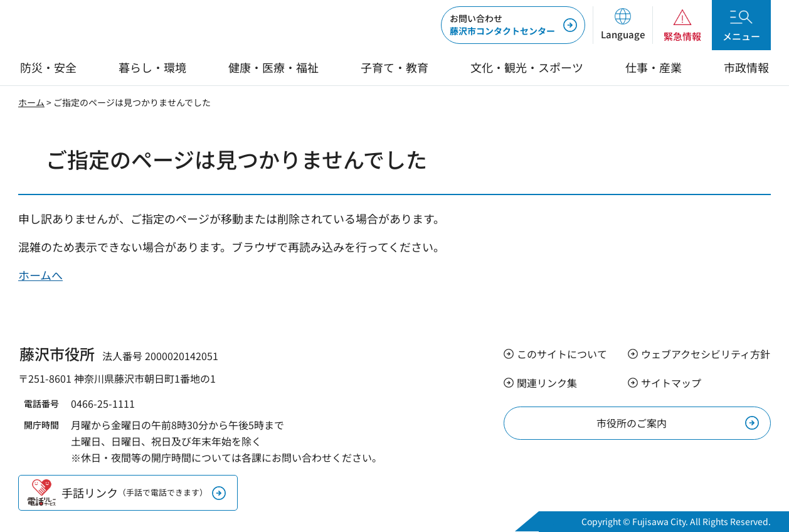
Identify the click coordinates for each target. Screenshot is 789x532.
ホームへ (40, 275)
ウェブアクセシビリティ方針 (706, 354)
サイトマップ (671, 383)
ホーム (31, 102)
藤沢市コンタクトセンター (502, 24)
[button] (622, 25)
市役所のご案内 (632, 423)
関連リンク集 (547, 383)
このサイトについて (562, 354)
